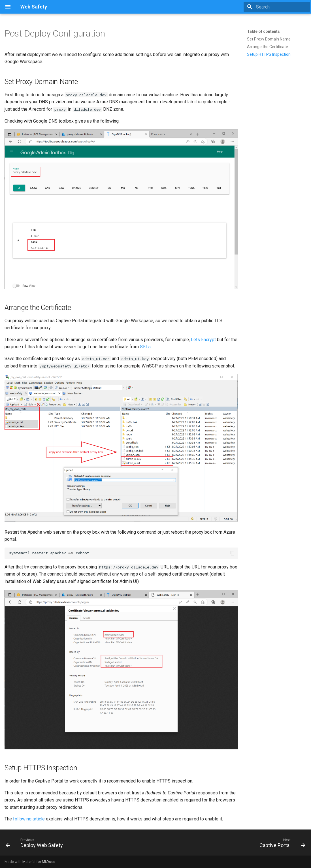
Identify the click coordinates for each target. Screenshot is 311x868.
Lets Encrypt (203, 340)
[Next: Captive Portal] (281, 844)
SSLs (145, 347)
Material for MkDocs (39, 862)
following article (29, 819)
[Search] (277, 7)
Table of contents (263, 31)
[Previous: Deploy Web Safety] (36, 844)
